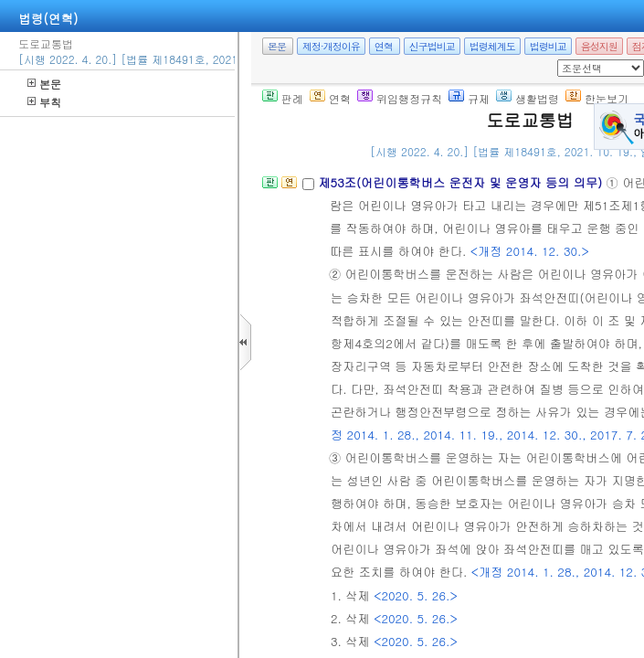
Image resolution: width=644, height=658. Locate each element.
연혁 (384, 46)
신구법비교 (432, 46)
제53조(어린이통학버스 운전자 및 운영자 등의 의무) (462, 182)
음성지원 (599, 46)
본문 (44, 84)
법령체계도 (492, 46)
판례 (283, 98)
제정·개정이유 (331, 46)
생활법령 (528, 98)
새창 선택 (563, 60)
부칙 (44, 102)
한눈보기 (597, 98)
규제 (469, 98)
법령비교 (548, 46)
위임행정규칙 (400, 98)
